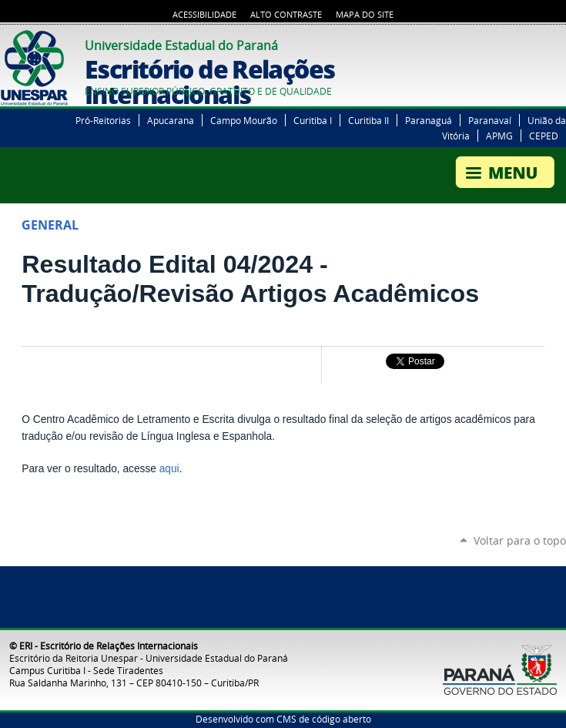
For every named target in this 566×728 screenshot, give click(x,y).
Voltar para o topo (520, 540)
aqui (169, 469)
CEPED (544, 136)
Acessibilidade (204, 15)
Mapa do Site (365, 15)
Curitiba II (368, 120)
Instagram (558, 43)
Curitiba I (313, 120)
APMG (499, 136)
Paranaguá (429, 120)
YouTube (539, 43)
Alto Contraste (286, 15)
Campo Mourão (244, 120)
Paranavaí (490, 120)
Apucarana (171, 120)
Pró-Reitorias (103, 120)
